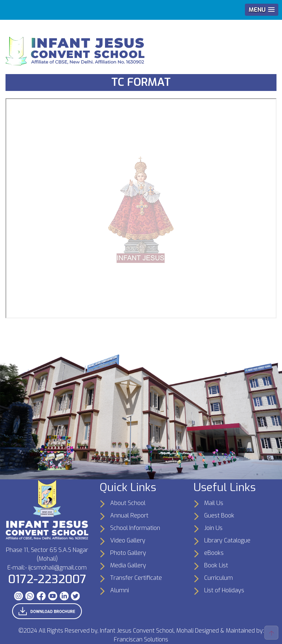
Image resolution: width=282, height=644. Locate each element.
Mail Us (214, 503)
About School (128, 503)
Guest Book (219, 515)
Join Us (213, 528)
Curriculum (218, 578)
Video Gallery (128, 540)
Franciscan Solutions (141, 639)
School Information (135, 528)
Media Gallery (128, 565)
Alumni (120, 590)
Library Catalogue (227, 540)
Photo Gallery (128, 553)
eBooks (214, 553)
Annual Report (129, 515)
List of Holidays (224, 590)
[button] (262, 10)
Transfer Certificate (136, 578)
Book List (216, 565)
